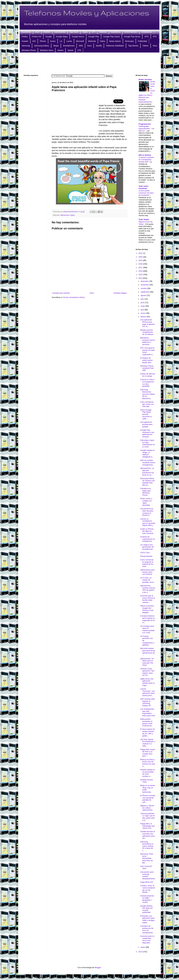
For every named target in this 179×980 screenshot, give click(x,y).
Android (47, 32)
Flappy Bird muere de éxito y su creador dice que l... (148, 753)
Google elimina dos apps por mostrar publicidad (146, 909)
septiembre (145, 292)
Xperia (70, 50)
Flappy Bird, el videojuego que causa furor (147, 826)
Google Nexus (78, 37)
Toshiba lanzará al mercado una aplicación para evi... (147, 835)
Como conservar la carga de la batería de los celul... (147, 563)
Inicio (92, 293)
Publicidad (142, 41)
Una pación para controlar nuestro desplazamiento (148, 875)
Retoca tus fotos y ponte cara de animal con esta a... (148, 763)
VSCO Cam (145, 553)
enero (143, 947)
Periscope (129, 41)
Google (49, 37)
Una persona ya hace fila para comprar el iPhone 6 (147, 512)
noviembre (145, 285)
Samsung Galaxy (42, 46)
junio (143, 303)
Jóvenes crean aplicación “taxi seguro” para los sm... (147, 672)
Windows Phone (29, 50)
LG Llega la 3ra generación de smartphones (147, 547)
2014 (141, 278)
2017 (141, 268)
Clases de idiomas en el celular (148, 375)
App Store (74, 32)
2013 (141, 952)
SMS (81, 46)
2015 (141, 275)
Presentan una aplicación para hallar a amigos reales (147, 919)
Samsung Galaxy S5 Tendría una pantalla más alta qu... (147, 482)
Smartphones (69, 46)
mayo (143, 306)
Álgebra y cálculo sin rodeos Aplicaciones (147, 808)
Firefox (25, 37)
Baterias (103, 32)
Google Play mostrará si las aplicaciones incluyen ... (147, 433)
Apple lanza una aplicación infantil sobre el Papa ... (147, 682)
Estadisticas (147, 32)
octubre (144, 288)
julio (143, 299)
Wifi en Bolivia (145, 155)
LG (61, 41)
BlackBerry (116, 32)
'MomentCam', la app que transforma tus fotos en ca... (147, 472)
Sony (89, 46)
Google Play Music (132, 37)
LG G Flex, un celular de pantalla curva (147, 580)
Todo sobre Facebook (143, 187)
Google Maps (62, 37)
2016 (141, 271)
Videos (146, 46)
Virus (155, 46)
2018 (141, 264)
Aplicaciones (60, 32)
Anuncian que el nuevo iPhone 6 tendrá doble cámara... (147, 599)
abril (143, 310)
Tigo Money (133, 46)
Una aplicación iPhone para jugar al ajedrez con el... (147, 323)
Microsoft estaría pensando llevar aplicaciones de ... (148, 652)
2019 (141, 260)
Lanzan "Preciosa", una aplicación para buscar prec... (147, 692)
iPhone (43, 41)
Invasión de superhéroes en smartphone (147, 539)
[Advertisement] (89, 63)
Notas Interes (115, 41)
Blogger (98, 967)
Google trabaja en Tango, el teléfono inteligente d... (147, 454)
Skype (56, 46)
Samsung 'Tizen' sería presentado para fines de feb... (147, 858)
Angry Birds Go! (147, 882)
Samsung (26, 46)
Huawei (25, 41)
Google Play (94, 37)
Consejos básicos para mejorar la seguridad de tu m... (147, 619)
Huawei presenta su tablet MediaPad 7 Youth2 (147, 899)
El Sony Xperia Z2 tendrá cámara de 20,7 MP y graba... (147, 732)
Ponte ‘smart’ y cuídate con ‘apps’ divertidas (146, 502)
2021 (141, 253)
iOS (34, 41)
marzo (143, 313)
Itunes (53, 41)
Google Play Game (111, 37)
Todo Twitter (144, 219)
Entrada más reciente (61, 293)
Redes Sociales (145, 79)
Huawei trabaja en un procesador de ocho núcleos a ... (147, 773)
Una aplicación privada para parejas (146, 424)
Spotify (99, 46)
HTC (155, 37)
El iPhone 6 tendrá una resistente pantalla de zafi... (148, 799)
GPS (147, 37)
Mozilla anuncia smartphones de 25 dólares (147, 332)
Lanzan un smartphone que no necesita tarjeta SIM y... (148, 522)
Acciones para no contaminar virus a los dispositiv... (147, 939)
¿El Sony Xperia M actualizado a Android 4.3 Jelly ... (148, 743)
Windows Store (47, 50)
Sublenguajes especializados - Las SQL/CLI (146, 129)
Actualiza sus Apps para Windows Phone (146, 492)
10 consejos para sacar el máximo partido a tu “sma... (147, 629)
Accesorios (26, 32)
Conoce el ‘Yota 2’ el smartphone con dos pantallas (147, 383)
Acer (37, 32)
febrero (144, 317)
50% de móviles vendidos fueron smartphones (148, 462)
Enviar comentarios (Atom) (74, 297)
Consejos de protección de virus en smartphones (147, 929)
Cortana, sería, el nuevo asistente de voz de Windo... (148, 889)
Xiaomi (60, 50)
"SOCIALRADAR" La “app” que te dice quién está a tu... (147, 817)
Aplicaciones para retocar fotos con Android (147, 572)
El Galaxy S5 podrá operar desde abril (146, 360)
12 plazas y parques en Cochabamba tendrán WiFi (146, 160)
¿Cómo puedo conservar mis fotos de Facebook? (146, 193)
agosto (144, 295)
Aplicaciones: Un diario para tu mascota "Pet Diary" (147, 662)
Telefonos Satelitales (115, 46)
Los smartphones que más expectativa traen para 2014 (148, 712)
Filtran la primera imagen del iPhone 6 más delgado (147, 609)
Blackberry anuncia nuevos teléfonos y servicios (148, 341)
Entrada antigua (120, 293)
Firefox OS (37, 37)
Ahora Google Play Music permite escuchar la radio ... (146, 414)
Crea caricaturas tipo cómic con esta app (147, 404)
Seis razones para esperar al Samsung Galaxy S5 (147, 702)
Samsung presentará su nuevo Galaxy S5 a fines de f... (147, 846)
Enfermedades (131, 32)
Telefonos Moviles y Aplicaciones (87, 13)
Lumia (69, 41)
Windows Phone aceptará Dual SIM (147, 368)
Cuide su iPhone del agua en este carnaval (147, 531)
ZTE (79, 50)
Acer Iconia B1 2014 (146, 867)
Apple (85, 32)
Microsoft (80, 41)
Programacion (145, 124)
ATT (93, 32)
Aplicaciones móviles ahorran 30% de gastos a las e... (148, 589)
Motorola (92, 41)
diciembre (145, 281)
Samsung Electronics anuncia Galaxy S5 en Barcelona (147, 394)
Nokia (103, 41)
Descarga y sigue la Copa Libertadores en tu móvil (147, 443)
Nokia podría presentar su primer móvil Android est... (147, 722)
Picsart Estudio (146, 556)
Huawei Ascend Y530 (146, 781)
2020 (141, 257)
